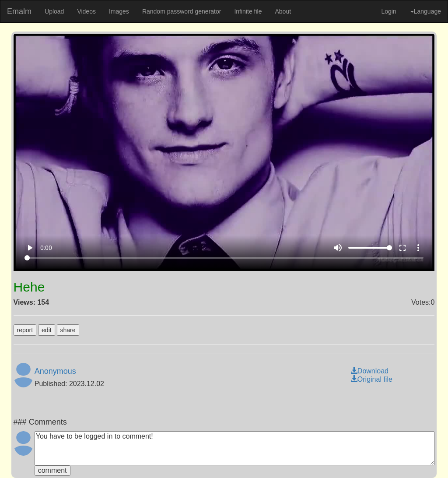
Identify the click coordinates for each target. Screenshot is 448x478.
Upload (54, 11)
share (68, 330)
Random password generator (182, 11)
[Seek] (224, 258)
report (25, 330)
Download (369, 371)
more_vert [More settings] (418, 248)
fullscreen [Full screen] (402, 248)
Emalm (19, 11)
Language (426, 11)
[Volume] (370, 248)
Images (119, 11)
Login (388, 11)
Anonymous (55, 371)
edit (47, 330)
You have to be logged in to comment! (235, 448)
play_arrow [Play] (30, 248)
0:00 (46, 248)
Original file (371, 379)
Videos (86, 11)
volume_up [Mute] (338, 248)
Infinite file (248, 11)
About (283, 11)
